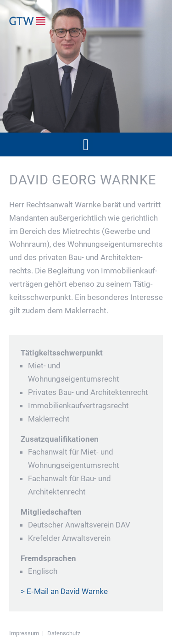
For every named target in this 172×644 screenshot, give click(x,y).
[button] (86, 145)
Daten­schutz (64, 633)
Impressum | (26, 633)
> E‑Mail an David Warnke (64, 591)
